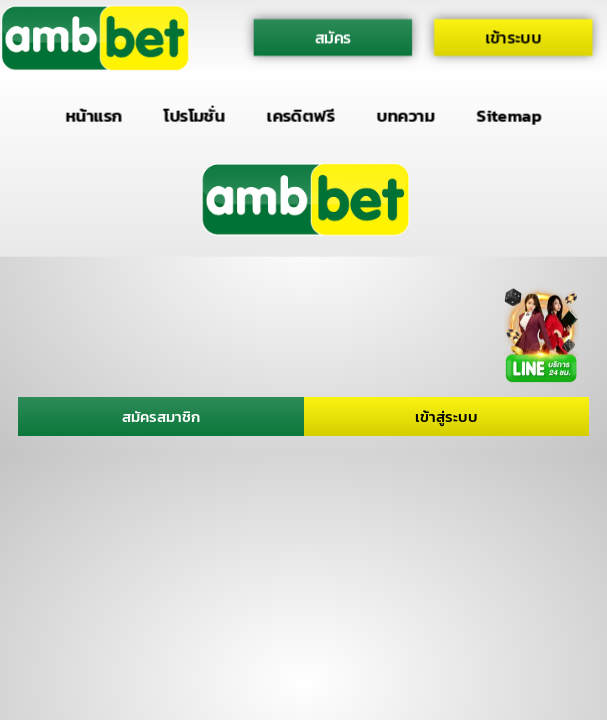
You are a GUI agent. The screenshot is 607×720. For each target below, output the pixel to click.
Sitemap (509, 115)
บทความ (406, 115)
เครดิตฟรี (301, 115)
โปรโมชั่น (194, 115)
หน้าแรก (93, 115)
